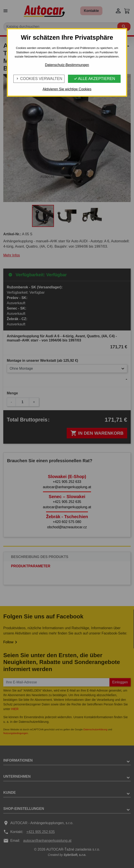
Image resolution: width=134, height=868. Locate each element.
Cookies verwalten (39, 79)
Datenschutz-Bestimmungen (67, 65)
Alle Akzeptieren (94, 79)
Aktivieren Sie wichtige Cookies (67, 89)
